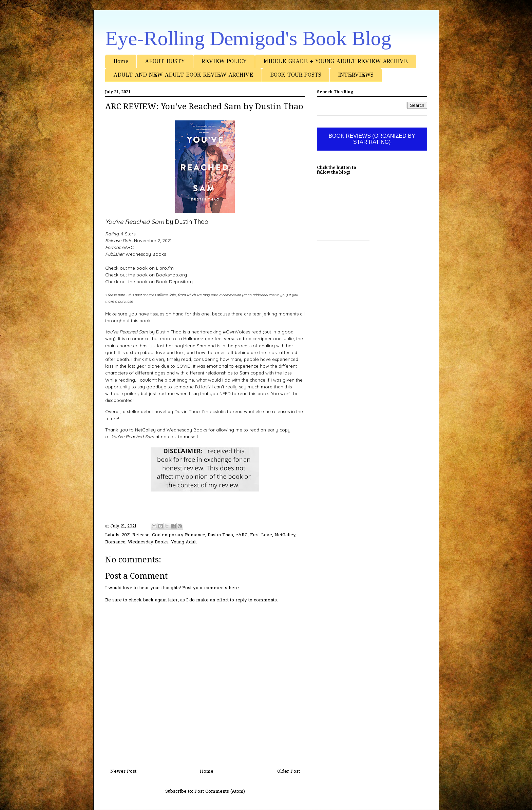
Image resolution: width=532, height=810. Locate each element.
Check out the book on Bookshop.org (146, 275)
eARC (242, 535)
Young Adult (184, 542)
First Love (261, 535)
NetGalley (285, 535)
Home (121, 61)
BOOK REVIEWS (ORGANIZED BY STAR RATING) (372, 139)
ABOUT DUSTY (165, 61)
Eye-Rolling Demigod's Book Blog (248, 38)
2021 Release (136, 535)
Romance (115, 542)
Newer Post (123, 772)
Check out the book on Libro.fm (139, 268)
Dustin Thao (220, 535)
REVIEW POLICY (224, 61)
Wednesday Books (148, 542)
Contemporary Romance (179, 535)
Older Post (289, 772)
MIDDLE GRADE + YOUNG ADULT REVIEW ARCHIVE (336, 61)
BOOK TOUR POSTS (296, 75)
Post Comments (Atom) (220, 792)
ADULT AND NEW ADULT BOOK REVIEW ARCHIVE (183, 75)
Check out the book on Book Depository (149, 282)
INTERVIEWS (356, 75)
